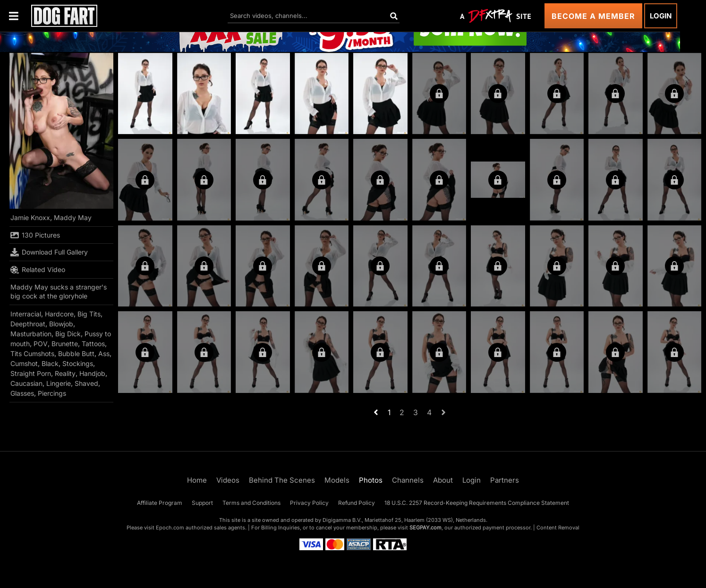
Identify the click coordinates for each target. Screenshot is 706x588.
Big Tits (89, 314)
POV (41, 344)
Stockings (78, 363)
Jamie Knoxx (30, 217)
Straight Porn (31, 373)
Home (197, 480)
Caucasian (26, 383)
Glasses (22, 393)
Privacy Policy (309, 503)
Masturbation (31, 334)
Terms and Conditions (251, 503)
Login (661, 16)
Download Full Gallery (49, 252)
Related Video (38, 270)
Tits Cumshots (32, 354)
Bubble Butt (76, 354)
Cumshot (24, 363)
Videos (228, 480)
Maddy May (73, 217)
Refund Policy (357, 503)
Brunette (65, 344)
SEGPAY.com (425, 528)
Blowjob (61, 324)
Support (202, 503)
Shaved (86, 383)
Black (50, 363)
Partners (505, 480)
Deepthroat (28, 324)
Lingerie (59, 383)
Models (337, 480)
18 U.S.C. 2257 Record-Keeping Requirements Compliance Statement (477, 503)
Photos (371, 480)
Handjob (92, 373)
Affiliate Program (160, 503)
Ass (104, 354)
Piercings (52, 393)
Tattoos (93, 344)
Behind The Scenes (282, 480)
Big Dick (68, 334)
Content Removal (558, 528)
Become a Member (593, 16)
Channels (408, 480)
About (443, 480)
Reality (65, 373)
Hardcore (59, 314)
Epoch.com (170, 528)
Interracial (26, 314)
